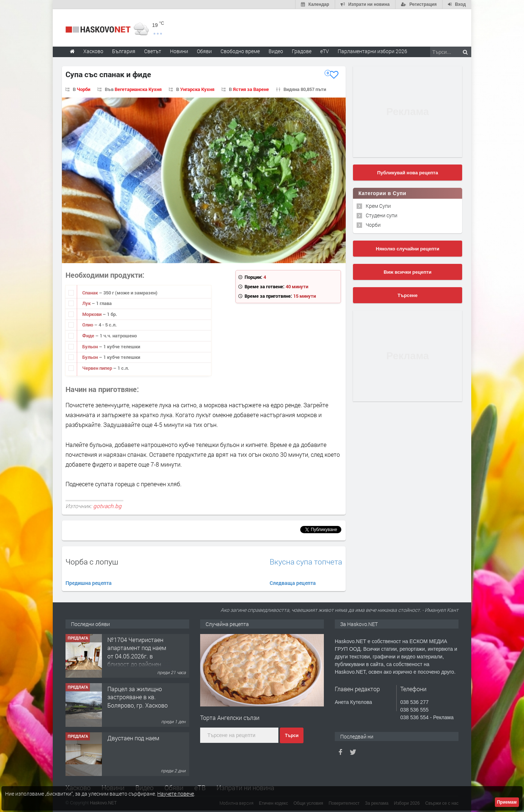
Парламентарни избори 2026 (372, 51)
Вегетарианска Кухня (138, 89)
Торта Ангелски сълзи (230, 718)
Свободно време (240, 51)
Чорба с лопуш (92, 562)
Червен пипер (98, 368)
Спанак (91, 293)
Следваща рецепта (293, 583)
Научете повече (176, 794)
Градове (302, 51)
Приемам (507, 802)
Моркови (92, 314)
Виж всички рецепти (407, 272)
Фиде (89, 336)
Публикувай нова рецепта (407, 173)
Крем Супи (378, 206)
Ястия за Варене (251, 89)
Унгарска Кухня (197, 89)
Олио (88, 325)
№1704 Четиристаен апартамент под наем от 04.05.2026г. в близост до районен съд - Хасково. (137, 656)
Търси (292, 736)
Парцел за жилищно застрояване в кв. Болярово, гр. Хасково (138, 697)
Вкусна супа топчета (306, 562)
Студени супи (382, 215)
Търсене (408, 295)
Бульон (91, 346)
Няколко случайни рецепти (408, 249)
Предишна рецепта (89, 583)
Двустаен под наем (133, 738)
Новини (179, 51)
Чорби (84, 89)
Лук (87, 303)
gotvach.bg (107, 506)
